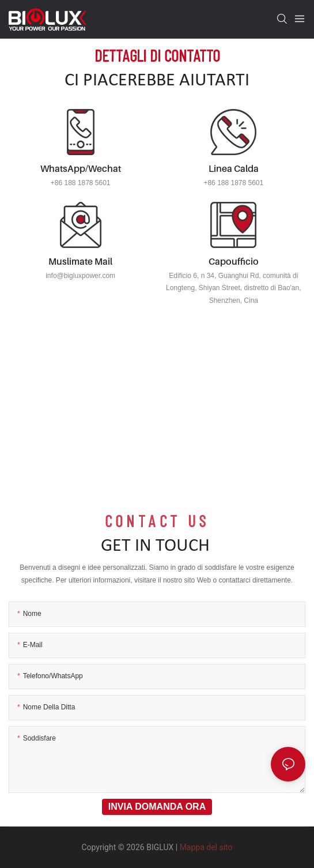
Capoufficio (234, 261)
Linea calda (234, 168)
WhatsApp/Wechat (81, 168)
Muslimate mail (80, 261)
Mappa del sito (206, 847)
